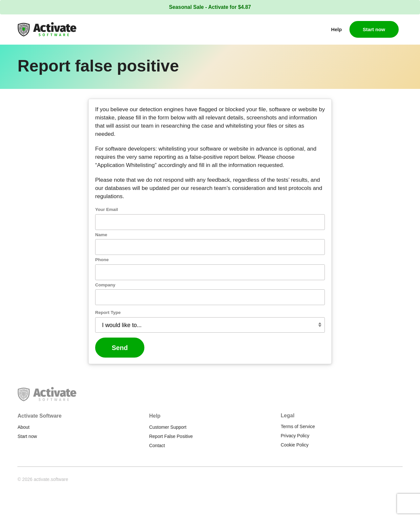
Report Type (131, 321)
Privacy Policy (295, 436)
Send (143, 356)
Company (128, 293)
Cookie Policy (295, 445)
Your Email (130, 218)
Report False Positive (171, 436)
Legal (288, 415)
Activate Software (39, 416)
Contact (157, 445)
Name (124, 243)
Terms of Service (298, 426)
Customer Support (168, 427)
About (23, 427)
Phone (125, 268)
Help (336, 29)
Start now (374, 29)
